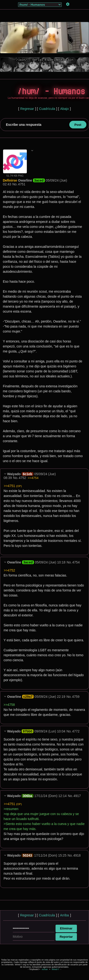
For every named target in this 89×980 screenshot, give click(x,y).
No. (15, 184)
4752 (22, 478)
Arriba (64, 915)
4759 (76, 697)
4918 (77, 855)
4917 (77, 796)
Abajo (65, 109)
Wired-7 (56, 969)
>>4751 (13, 486)
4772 (76, 731)
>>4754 (33, 478)
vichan (45, 969)
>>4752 (9, 570)
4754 (76, 562)
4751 (22, 184)
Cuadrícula (47, 109)
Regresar (27, 109)
